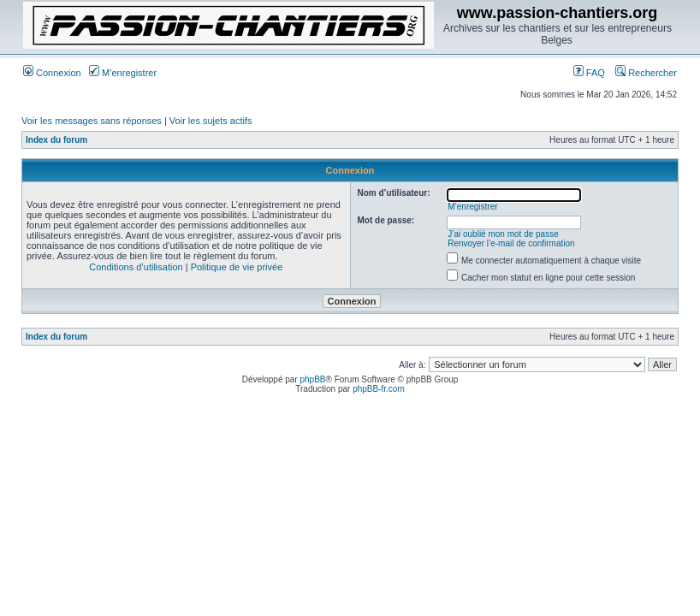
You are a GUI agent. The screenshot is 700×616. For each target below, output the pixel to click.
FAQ (589, 73)
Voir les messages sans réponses (92, 121)
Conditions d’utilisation (136, 267)
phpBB (312, 379)
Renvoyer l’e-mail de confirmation (511, 243)
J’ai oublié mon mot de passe (503, 234)
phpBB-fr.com (379, 389)
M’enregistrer (123, 73)
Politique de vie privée (237, 267)
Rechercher (646, 73)
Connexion (52, 73)
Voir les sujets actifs (211, 121)
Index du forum (56, 140)
